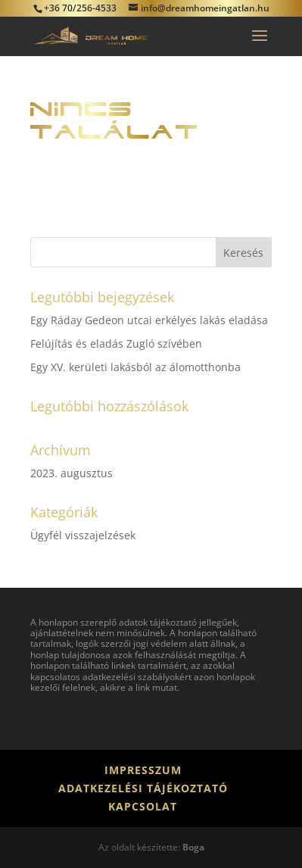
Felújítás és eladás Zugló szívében (116, 343)
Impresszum (143, 770)
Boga (193, 847)
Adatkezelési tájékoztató (143, 788)
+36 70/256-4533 (80, 8)
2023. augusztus (72, 473)
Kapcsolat (143, 806)
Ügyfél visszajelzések (83, 535)
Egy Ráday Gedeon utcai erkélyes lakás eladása (149, 320)
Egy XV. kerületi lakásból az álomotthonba (135, 367)
